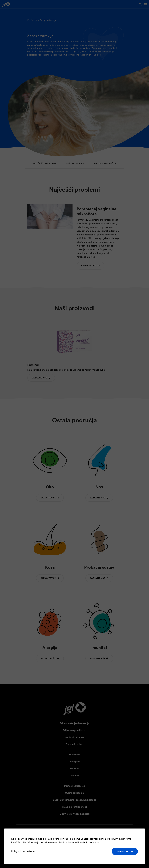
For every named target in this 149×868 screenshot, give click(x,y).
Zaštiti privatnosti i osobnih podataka (79, 842)
